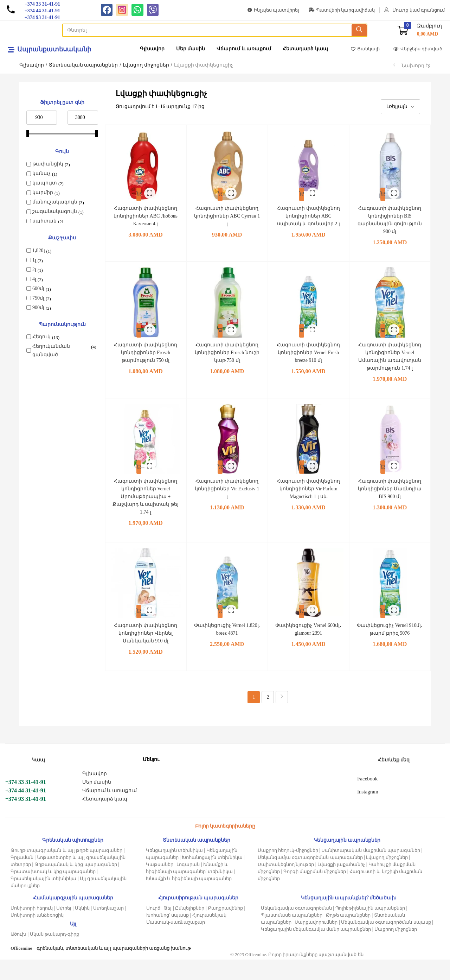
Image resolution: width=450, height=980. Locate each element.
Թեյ (168, 928)
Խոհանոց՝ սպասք (168, 935)
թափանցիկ (48, 164)
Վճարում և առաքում (244, 49)
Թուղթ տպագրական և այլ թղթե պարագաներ (66, 871)
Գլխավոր (152, 49)
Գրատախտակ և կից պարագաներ (53, 892)
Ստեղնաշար (108, 928)
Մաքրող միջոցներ (396, 950)
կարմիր (43, 192)
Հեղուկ (41, 337)
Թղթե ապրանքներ (348, 935)
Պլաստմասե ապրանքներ (292, 935)
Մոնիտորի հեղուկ (32, 928)
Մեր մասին (191, 49)
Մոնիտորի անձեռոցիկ (37, 935)
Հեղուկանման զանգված (51, 350)
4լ (34, 279)
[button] (420, 30)
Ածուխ (18, 954)
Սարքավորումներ (316, 943)
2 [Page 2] (268, 718)
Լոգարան (188, 885)
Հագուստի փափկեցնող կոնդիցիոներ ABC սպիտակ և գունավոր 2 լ (308, 219)
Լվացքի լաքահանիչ (341, 885)
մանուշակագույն (55, 202)
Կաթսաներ (160, 885)
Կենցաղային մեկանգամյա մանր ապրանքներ (316, 950)
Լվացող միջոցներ (146, 65)
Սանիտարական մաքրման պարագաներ (371, 871)
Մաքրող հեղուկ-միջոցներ (288, 871)
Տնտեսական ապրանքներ (83, 65)
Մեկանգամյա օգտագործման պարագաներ (310, 878)
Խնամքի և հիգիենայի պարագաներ (189, 899)
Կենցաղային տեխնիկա (174, 871)
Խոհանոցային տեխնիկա (212, 878)
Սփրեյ (64, 928)
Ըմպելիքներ (190, 928)
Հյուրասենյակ (209, 935)
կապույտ (45, 183)
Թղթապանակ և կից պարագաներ (76, 885)
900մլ (38, 307)
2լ (34, 269)
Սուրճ (153, 928)
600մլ (38, 288)
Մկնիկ (82, 928)
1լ (34, 260)
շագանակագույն (55, 211)
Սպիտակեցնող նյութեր (286, 885)
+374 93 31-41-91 (26, 819)
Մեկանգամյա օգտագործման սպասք (386, 943)
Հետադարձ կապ (305, 49)
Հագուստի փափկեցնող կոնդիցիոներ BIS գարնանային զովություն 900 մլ (390, 219)
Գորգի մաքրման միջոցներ (315, 892)
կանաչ (41, 173)
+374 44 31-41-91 (26, 811)
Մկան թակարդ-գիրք (55, 954)
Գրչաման (22, 878)
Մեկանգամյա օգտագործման (296, 928)
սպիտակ (44, 221)
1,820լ (39, 250)
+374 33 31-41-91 (26, 802)
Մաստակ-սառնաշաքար (176, 943)
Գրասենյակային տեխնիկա (43, 899)
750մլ (38, 298)
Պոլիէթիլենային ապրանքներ (370, 928)
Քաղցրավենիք (225, 928)
